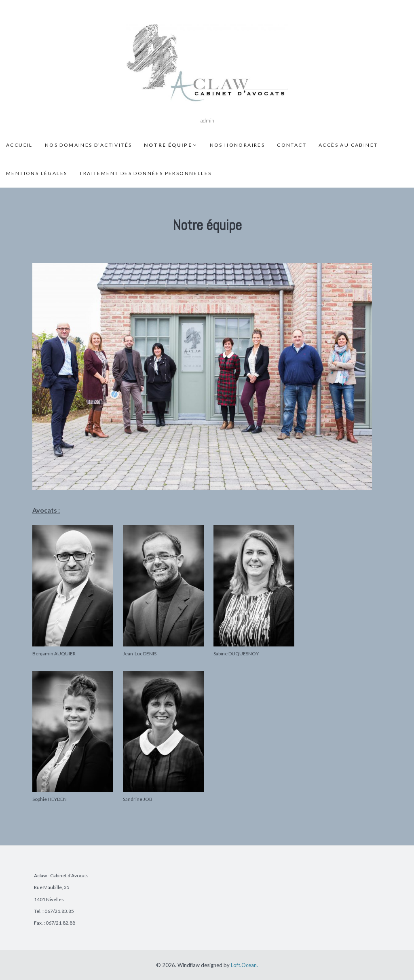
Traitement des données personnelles (145, 173)
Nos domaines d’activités (89, 145)
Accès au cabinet (348, 145)
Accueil (19, 145)
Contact (292, 145)
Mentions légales (37, 173)
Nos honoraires (238, 145)
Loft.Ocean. (244, 965)
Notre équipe (168, 145)
